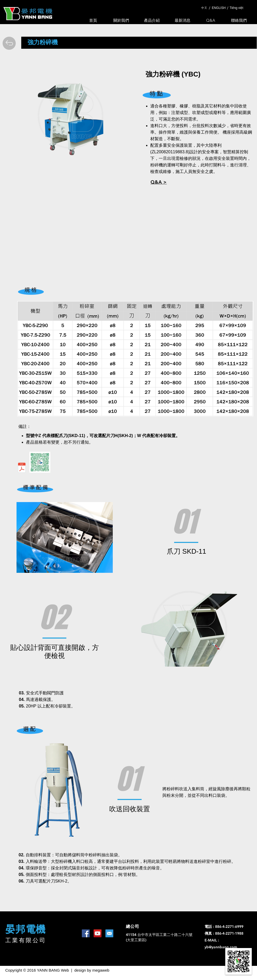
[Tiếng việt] (236, 8)
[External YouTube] (128, 238)
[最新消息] (183, 20)
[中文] (204, 8)
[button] (159, 182)
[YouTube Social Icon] (98, 933)
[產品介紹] (152, 20)
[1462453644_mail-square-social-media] (109, 933)
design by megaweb (92, 970)
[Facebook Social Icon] (86, 933)
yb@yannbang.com (221, 947)
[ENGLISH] (219, 8)
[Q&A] (211, 20)
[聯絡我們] (239, 20)
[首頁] (93, 20)
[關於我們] (121, 20)
